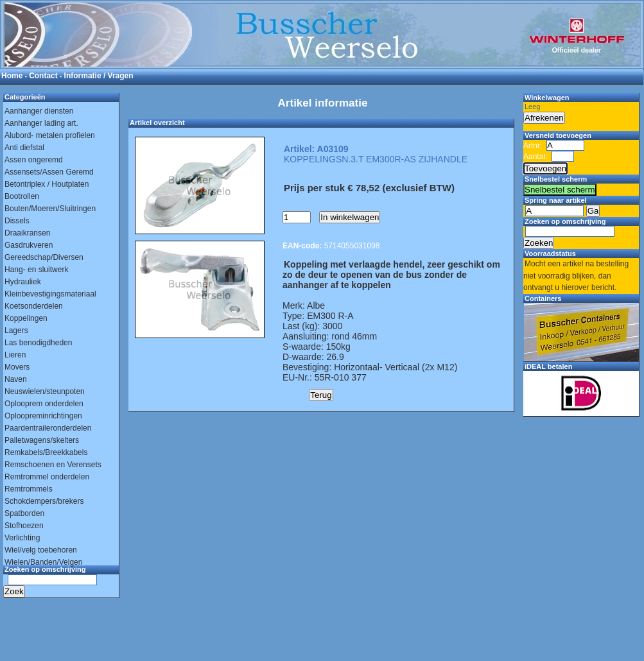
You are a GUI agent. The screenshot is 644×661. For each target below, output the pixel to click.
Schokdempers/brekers (44, 501)
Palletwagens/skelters (42, 440)
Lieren (15, 355)
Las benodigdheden (38, 343)
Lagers (16, 330)
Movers (17, 367)
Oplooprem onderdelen (44, 404)
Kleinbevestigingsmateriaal (50, 294)
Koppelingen (26, 318)
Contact (43, 76)
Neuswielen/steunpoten (45, 391)
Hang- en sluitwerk (36, 270)
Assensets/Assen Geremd (49, 172)
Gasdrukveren (29, 245)
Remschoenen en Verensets (53, 465)
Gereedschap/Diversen (44, 257)
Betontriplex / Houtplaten (47, 184)
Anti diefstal (24, 148)
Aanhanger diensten (39, 111)
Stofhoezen (24, 526)
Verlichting (22, 538)
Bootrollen (22, 196)
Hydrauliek (23, 282)
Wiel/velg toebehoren (41, 550)
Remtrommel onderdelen (47, 477)
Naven (16, 379)
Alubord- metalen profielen (50, 135)
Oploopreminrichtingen (43, 416)
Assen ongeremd (34, 160)
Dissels (17, 221)
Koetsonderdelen (34, 306)
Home (12, 76)
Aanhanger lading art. (41, 123)
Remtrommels (29, 489)
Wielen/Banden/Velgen (43, 562)
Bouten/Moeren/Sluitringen (50, 209)
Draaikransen (27, 233)
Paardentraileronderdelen (48, 428)
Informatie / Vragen (99, 76)
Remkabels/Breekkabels (46, 452)
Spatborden (24, 513)
